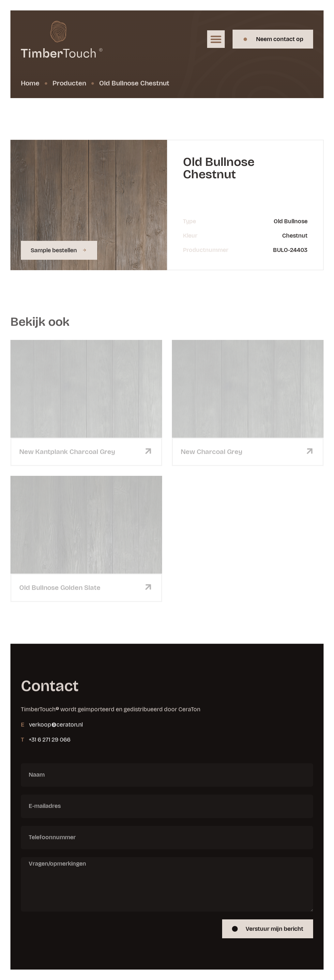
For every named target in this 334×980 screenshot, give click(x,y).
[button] (216, 39)
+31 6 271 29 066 (50, 756)
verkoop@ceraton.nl (56, 741)
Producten (69, 84)
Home (30, 84)
